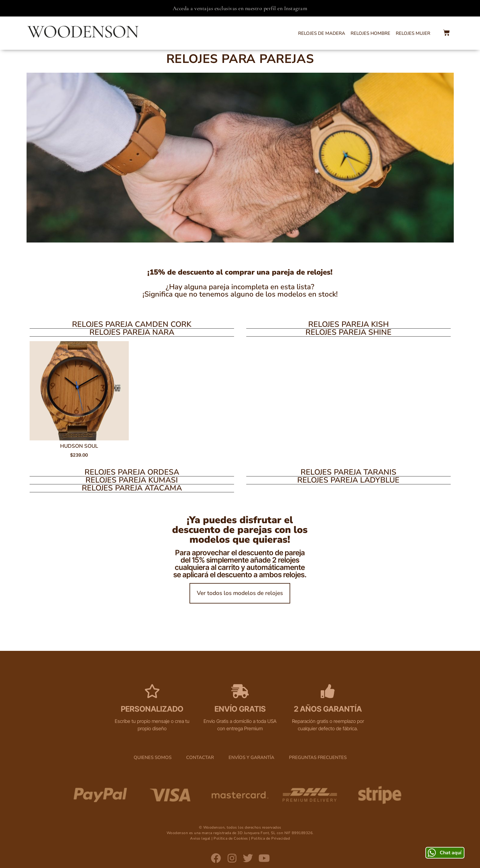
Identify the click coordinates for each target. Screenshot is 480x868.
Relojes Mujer (413, 33)
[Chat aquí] (432, 852)
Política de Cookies (231, 840)
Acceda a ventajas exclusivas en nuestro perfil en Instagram (240, 8)
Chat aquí (451, 852)
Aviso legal (200, 840)
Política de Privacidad (271, 840)
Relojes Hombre (370, 33)
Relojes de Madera (322, 33)
